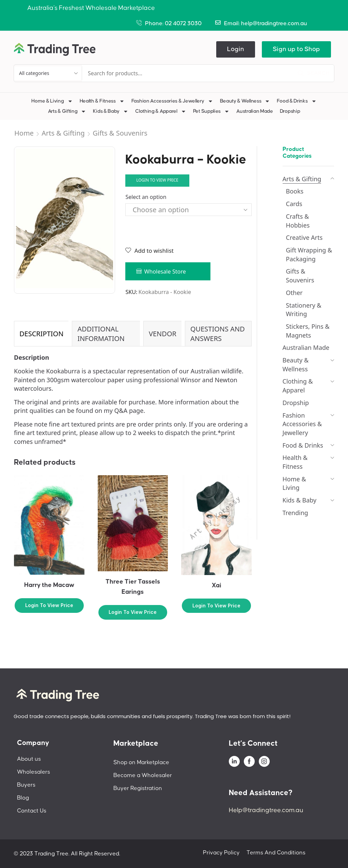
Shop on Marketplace (141, 762)
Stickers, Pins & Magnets (308, 331)
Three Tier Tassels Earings (133, 587)
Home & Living (52, 101)
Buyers (26, 785)
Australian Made (255, 111)
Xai (217, 585)
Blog (23, 798)
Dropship (290, 111)
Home (24, 133)
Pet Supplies (211, 111)
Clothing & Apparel (161, 111)
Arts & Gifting (67, 111)
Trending (295, 513)
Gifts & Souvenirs (120, 133)
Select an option (146, 197)
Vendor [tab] (163, 334)
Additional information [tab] (101, 334)
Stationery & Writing (304, 310)
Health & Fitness (102, 101)
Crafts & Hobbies (298, 221)
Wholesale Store (165, 272)
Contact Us (32, 811)
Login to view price (157, 180)
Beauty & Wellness (245, 101)
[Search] (314, 73)
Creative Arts (304, 237)
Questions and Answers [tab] (218, 334)
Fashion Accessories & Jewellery (172, 101)
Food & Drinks (297, 101)
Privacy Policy (221, 853)
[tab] (41, 334)
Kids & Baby (111, 111)
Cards (294, 204)
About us (29, 759)
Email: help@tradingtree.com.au (266, 24)
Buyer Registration (138, 788)
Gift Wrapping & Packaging (309, 254)
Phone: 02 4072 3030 (173, 24)
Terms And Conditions (276, 853)
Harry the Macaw (49, 585)
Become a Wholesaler (143, 775)
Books (295, 191)
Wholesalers (34, 772)
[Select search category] (48, 73)
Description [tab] (41, 334)
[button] (236, 49)
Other (294, 293)
